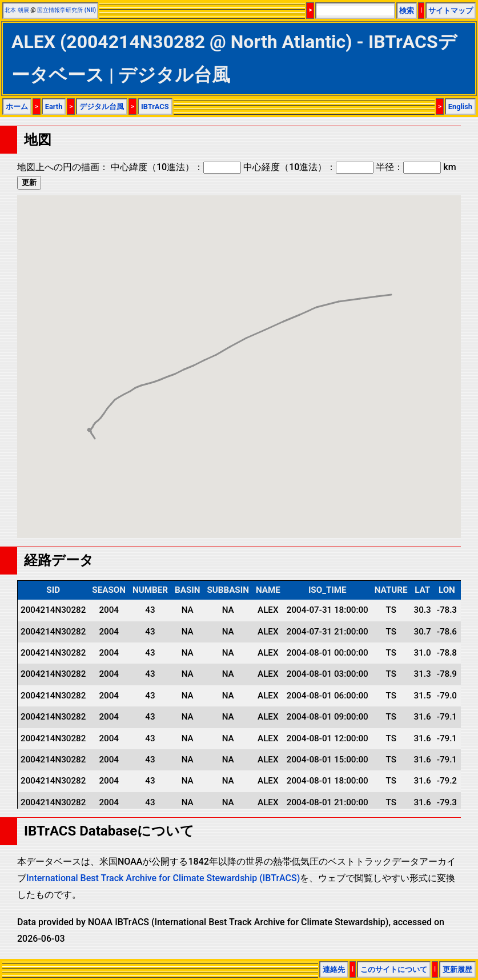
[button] (95, 428)
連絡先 (334, 969)
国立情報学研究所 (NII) (67, 10)
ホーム (17, 107)
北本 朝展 (17, 10)
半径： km (416, 167)
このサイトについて (394, 969)
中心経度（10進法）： (308, 167)
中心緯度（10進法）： (176, 167)
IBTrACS (155, 107)
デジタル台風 (102, 107)
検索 (407, 11)
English (460, 107)
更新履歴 (457, 969)
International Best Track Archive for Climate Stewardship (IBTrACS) (163, 878)
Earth (54, 107)
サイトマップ (451, 11)
